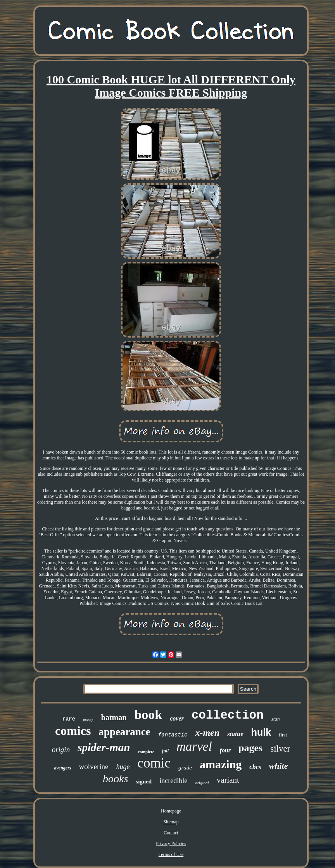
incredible (173, 781)
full (165, 751)
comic (154, 763)
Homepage (171, 811)
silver (280, 749)
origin (61, 749)
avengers (63, 768)
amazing (221, 764)
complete (146, 752)
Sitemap (171, 822)
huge (123, 767)
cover (177, 718)
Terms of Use (171, 854)
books (115, 779)
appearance (124, 732)
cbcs (255, 767)
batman (114, 717)
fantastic (173, 735)
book (148, 715)
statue (235, 734)
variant (228, 780)
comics (73, 731)
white (279, 766)
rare (69, 719)
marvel (194, 747)
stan (276, 719)
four (225, 750)
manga (88, 720)
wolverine (94, 767)
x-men (207, 733)
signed (144, 781)
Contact (171, 833)
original (202, 783)
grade (185, 768)
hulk (261, 732)
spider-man (104, 747)
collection (228, 715)
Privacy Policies (171, 844)
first (283, 735)
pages (250, 748)
